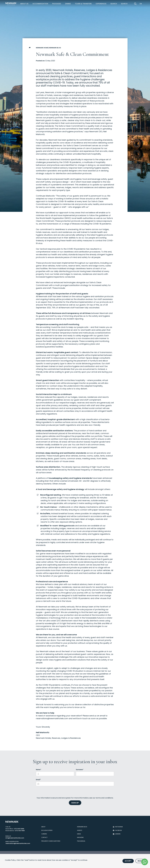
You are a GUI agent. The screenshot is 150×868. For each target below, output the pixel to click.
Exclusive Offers (47, 830)
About (43, 827)
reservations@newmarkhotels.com (52, 718)
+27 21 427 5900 (19, 829)
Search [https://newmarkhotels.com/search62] (124, 4)
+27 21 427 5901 (20, 831)
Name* (39, 770)
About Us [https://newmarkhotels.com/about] (24, 4)
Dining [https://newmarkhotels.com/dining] (68, 4)
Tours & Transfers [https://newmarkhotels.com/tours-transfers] (83, 4)
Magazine (80, 837)
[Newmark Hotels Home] (11, 4)
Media (79, 834)
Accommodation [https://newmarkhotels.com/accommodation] (40, 4)
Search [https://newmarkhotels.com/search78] (114, 4)
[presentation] (52, 791)
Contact (44, 837)
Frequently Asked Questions (51, 841)
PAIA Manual (81, 841)
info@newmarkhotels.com (15, 838)
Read (140, 861)
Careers (44, 834)
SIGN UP (75, 803)
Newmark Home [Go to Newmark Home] (42, 48)
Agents (80, 830)
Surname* (80, 770)
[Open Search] (135, 4)
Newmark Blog (55, 48)
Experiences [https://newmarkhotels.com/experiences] (101, 4)
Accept (128, 861)
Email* (38, 780)
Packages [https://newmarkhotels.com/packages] (57, 4)
